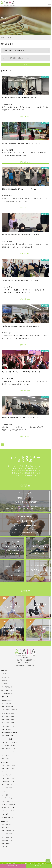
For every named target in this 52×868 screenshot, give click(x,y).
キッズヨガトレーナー (8, 755)
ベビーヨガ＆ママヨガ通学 (9, 710)
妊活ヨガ (4, 772)
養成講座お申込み (6, 700)
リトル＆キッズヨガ (7, 788)
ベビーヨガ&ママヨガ (7, 831)
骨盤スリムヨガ (6, 827)
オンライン (5, 847)
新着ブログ (39, 866)
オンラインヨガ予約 (7, 801)
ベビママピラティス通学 (8, 726)
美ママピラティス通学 (8, 723)
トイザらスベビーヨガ (8, 808)
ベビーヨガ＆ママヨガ (8, 781)
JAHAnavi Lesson (7, 817)
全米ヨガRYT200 (6, 703)
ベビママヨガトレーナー (8, 752)
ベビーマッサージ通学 (8, 720)
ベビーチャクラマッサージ (9, 778)
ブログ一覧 (8, 38)
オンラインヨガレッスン (8, 765)
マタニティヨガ (6, 775)
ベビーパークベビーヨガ (8, 811)
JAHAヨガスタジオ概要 (8, 804)
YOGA (3, 791)
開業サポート (5, 758)
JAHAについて (5, 677)
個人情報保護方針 (6, 687)
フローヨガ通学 (6, 729)
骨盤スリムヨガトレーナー (9, 749)
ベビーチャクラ (6, 844)
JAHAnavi (4, 684)
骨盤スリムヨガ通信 (7, 736)
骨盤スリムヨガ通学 (7, 707)
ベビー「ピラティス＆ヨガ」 (9, 742)
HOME (2, 38)
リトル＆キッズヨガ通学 (8, 713)
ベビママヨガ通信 (6, 739)
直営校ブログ (5, 680)
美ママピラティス (6, 837)
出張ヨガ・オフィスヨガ (8, 768)
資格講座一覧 (13, 866)
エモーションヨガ (6, 785)
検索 (25, 65)
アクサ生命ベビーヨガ (8, 814)
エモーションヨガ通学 (8, 716)
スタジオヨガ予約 (6, 798)
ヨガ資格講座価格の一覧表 (9, 733)
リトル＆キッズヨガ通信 (8, 745)
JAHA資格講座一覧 (7, 694)
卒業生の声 (5, 697)
